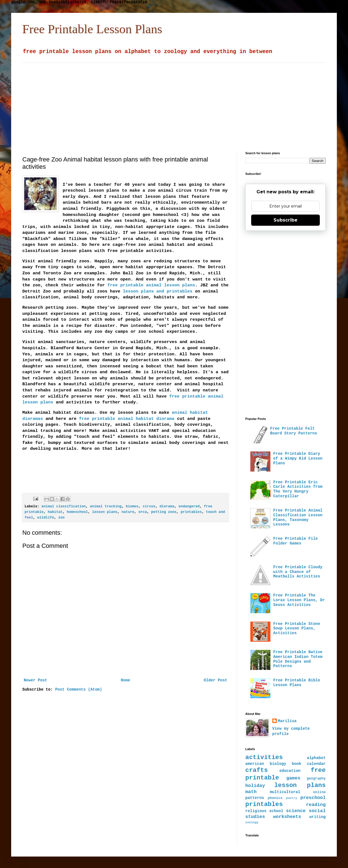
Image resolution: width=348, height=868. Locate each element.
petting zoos (164, 512)
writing (317, 817)
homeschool (77, 512)
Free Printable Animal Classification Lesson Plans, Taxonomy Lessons (298, 517)
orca (143, 512)
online (319, 792)
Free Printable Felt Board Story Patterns (294, 431)
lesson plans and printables (158, 291)
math (251, 792)
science (296, 811)
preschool (313, 798)
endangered (189, 506)
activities (264, 757)
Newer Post (35, 680)
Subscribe (285, 220)
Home (126, 680)
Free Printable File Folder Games (296, 541)
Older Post (215, 680)
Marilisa (287, 721)
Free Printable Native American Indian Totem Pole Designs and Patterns (298, 659)
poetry (292, 798)
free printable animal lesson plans (151, 285)
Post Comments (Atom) (79, 689)
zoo (62, 518)
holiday (255, 786)
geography (316, 779)
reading (316, 805)
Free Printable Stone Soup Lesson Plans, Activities (297, 629)
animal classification (63, 506)
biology (278, 764)
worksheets (287, 817)
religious (256, 811)
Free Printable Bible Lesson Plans (297, 683)
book (297, 764)
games (293, 778)
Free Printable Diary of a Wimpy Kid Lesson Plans (298, 458)
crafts (257, 770)
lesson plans (105, 512)
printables (191, 512)
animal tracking (106, 506)
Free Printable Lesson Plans (92, 29)
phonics (275, 798)
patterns (255, 798)
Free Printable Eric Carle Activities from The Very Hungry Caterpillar (298, 489)
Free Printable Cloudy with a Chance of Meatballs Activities (298, 572)
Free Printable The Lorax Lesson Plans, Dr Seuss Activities (299, 600)
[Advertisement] (154, 102)
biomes (132, 506)
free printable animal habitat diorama (127, 419)
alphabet (316, 758)
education (290, 771)
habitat (55, 512)
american (255, 764)
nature (128, 512)
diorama (167, 506)
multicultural (285, 792)
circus (149, 506)
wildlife (45, 518)
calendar (316, 764)
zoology (252, 822)
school (276, 811)
